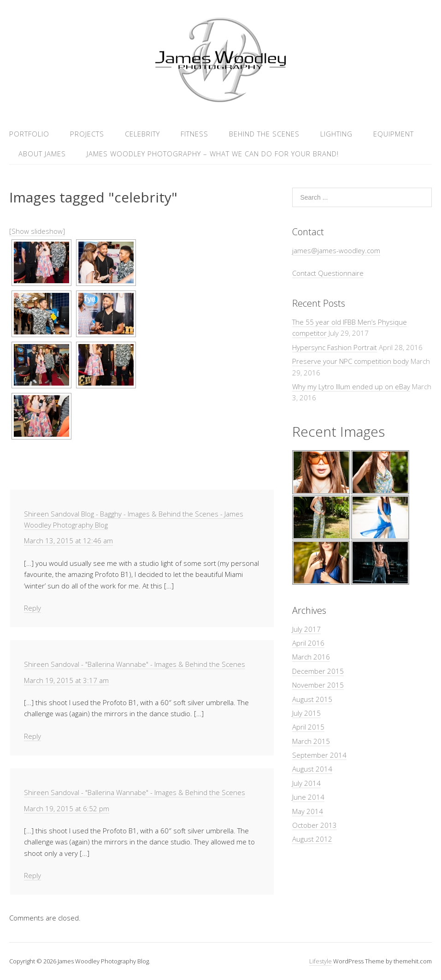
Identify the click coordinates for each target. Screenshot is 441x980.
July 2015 (306, 713)
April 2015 (308, 727)
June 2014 (308, 797)
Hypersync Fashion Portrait (335, 347)
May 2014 (308, 811)
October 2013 (315, 825)
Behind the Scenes (264, 134)
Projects (87, 134)
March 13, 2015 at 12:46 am (68, 540)
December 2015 (318, 671)
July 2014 (306, 783)
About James (42, 154)
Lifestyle (320, 961)
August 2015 (312, 699)
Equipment (394, 134)
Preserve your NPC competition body (350, 361)
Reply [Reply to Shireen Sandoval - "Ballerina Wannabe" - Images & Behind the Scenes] (32, 736)
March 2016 (311, 657)
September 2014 (319, 755)
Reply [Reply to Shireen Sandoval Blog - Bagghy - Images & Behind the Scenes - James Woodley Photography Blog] (32, 608)
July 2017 (306, 629)
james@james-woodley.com (336, 250)
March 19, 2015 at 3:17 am (66, 680)
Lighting (336, 134)
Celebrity (142, 134)
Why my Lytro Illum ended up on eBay (351, 386)
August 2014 (312, 769)
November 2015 (318, 685)
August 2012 (312, 839)
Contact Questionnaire (328, 273)
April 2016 (308, 643)
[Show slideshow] (37, 231)
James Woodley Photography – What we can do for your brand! (213, 154)
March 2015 (311, 741)
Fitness (194, 134)
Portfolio (29, 134)
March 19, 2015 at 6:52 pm (67, 808)
